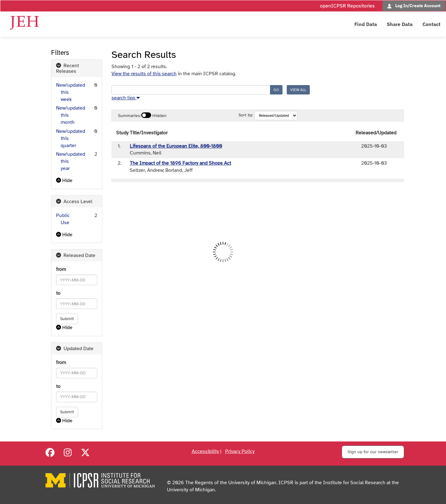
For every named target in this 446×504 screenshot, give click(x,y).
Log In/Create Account (418, 5)
